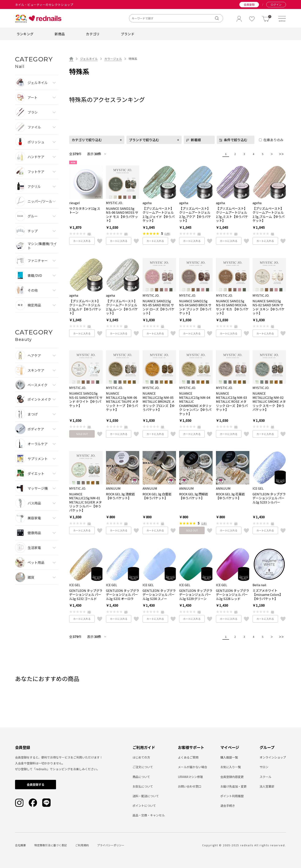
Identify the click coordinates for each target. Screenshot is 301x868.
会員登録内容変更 (232, 777)
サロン (264, 767)
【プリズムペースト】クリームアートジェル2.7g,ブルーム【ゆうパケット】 (268, 215)
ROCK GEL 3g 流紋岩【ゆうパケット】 (120, 496)
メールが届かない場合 (193, 767)
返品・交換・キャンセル (149, 815)
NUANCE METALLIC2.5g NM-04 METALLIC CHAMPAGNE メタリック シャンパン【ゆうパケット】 (195, 403)
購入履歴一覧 (229, 757)
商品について (141, 777)
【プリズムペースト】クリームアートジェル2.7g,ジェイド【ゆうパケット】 (159, 215)
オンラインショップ (273, 757)
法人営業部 (267, 786)
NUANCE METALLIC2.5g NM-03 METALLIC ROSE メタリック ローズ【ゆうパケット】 (232, 402)
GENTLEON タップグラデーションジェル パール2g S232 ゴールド (86, 595)
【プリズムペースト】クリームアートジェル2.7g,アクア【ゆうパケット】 (195, 215)
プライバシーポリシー (111, 845)
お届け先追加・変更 (233, 786)
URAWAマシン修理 (190, 777)
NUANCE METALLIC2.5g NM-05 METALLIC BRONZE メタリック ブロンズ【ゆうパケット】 (159, 402)
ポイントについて (144, 806)
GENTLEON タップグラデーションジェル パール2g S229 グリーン (196, 595)
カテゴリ (93, 34)
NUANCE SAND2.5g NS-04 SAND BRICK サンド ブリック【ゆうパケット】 (195, 307)
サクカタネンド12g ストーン (85, 210)
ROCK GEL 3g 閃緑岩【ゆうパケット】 (194, 496)
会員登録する (36, 784)
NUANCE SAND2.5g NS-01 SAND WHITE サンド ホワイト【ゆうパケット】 (86, 399)
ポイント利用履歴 (232, 796)
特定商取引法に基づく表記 (51, 845)
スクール (265, 777)
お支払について (143, 786)
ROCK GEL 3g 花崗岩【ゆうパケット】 (230, 496)
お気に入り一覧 (231, 767)
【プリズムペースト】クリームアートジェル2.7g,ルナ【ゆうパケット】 (85, 307)
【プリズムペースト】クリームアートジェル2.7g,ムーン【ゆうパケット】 (122, 307)
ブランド (128, 34)
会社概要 (20, 845)
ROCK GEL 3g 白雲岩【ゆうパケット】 (157, 496)
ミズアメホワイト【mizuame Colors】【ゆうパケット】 (268, 595)
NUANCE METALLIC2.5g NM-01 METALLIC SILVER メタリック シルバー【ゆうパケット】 (85, 502)
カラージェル (113, 59)
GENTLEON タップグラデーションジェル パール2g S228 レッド (233, 595)
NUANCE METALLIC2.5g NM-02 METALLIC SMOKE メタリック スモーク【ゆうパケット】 (269, 402)
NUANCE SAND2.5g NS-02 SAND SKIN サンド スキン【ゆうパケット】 (268, 307)
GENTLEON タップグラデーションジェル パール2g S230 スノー (159, 595)
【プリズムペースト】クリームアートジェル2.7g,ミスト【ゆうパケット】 (232, 215)
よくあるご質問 (188, 757)
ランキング (25, 34)
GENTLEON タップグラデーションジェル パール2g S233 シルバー (269, 498)
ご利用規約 (82, 845)
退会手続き (228, 806)
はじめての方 (141, 757)
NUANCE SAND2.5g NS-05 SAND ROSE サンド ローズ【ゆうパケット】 (158, 307)
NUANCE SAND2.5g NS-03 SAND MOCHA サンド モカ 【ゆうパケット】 (232, 307)
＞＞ (280, 154)
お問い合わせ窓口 (190, 786)
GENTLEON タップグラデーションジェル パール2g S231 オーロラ (123, 595)
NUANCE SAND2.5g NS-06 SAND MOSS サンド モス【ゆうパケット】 (122, 215)
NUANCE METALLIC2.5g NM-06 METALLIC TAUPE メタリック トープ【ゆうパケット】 (122, 402)
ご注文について (143, 767)
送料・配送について (146, 796)
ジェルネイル (89, 59)
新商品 (60, 34)
